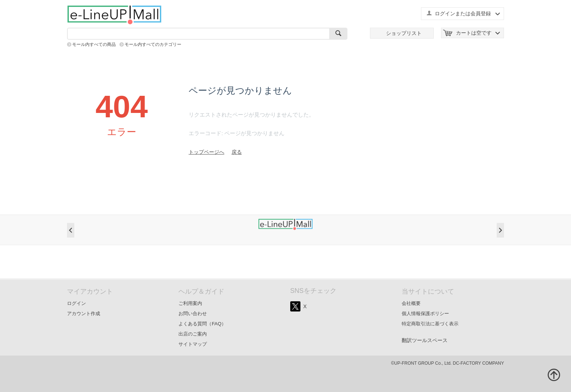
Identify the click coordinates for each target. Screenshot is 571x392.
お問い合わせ (193, 313)
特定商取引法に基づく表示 (430, 324)
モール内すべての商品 (94, 44)
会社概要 (411, 303)
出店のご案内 (193, 334)
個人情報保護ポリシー (425, 313)
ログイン (76, 303)
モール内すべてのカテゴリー (153, 44)
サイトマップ (193, 344)
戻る (237, 152)
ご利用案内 (190, 303)
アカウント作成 (84, 313)
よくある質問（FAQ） (202, 324)
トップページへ (206, 152)
